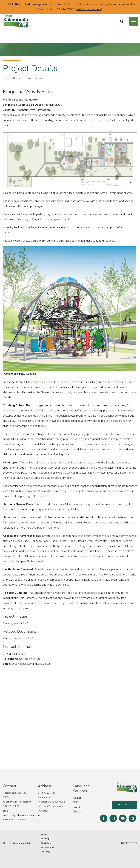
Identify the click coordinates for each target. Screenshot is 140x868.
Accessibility (47, 847)
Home (6, 78)
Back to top (128, 843)
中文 (75, 802)
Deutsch (78, 811)
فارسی (77, 806)
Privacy (44, 834)
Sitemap (45, 839)
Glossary (45, 852)
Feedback (125, 805)
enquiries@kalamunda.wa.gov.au (31, 664)
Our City (18, 78)
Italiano (77, 797)
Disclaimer (46, 843)
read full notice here (89, 9)
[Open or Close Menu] (134, 21)
